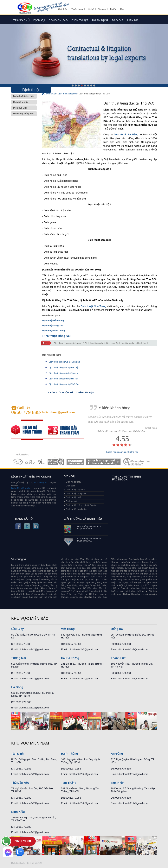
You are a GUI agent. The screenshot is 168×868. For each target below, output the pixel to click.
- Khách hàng (150, 428)
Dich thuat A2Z (18, 863)
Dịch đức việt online (21, 488)
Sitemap (102, 9)
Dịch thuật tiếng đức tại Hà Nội (63, 379)
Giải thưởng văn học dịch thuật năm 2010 (89, 540)
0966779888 (22, 841)
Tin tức (113, 9)
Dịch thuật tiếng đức (24, 96)
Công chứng (58, 20)
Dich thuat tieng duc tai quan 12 (69, 343)
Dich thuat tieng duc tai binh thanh (132, 343)
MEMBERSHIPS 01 (18, 462)
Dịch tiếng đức (24, 102)
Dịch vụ (39, 20)
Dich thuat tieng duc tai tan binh (100, 343)
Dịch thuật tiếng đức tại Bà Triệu (64, 367)
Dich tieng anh (25, 8)
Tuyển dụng (77, 9)
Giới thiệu (63, 9)
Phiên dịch (100, 20)
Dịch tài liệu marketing (77, 509)
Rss (122, 9)
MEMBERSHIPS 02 (30, 462)
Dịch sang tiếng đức (24, 114)
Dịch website (72, 501)
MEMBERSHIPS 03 (42, 462)
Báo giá (118, 20)
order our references (66, 430)
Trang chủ (21, 20)
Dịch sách (71, 486)
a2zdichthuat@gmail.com (57, 412)
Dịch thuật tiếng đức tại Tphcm (63, 373)
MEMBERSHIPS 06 (103, 462)
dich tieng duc (41, 482)
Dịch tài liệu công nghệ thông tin (81, 505)
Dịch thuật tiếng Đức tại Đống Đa (64, 362)
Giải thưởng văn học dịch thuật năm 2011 (89, 528)
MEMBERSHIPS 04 (56, 462)
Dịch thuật (80, 20)
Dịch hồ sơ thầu (74, 482)
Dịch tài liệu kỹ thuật (76, 490)
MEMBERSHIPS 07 (137, 462)
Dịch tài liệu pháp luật (76, 493)
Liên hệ (90, 9)
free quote (29, 430)
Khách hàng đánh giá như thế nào (122, 452)
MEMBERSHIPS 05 (75, 462)
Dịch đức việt (24, 108)
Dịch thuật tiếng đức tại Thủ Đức (64, 384)
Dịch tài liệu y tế (74, 497)
